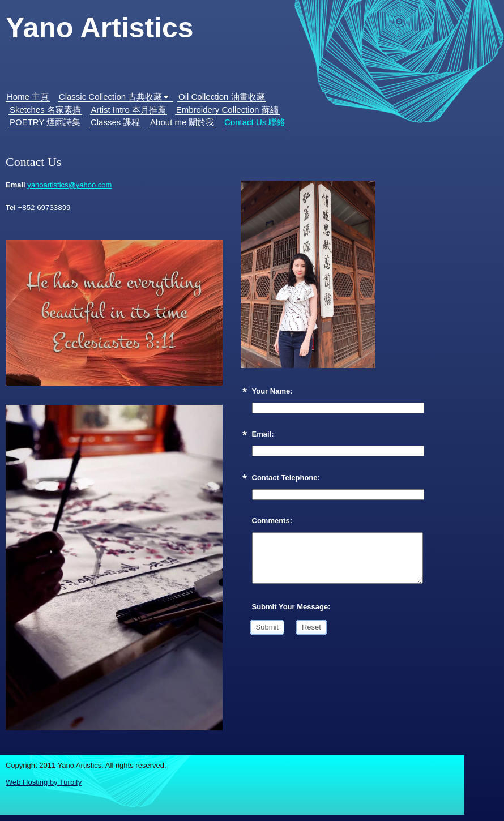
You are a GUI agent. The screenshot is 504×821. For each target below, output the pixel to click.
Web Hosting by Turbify (44, 782)
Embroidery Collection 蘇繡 (227, 110)
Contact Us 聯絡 (255, 122)
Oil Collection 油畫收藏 (222, 97)
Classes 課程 (116, 122)
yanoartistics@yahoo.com (69, 185)
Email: (263, 434)
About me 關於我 (182, 122)
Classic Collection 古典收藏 (111, 97)
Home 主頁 (28, 97)
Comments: (272, 521)
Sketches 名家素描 (45, 110)
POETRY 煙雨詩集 (45, 122)
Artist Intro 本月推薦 (129, 110)
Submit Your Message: (291, 607)
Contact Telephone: (286, 478)
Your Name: (272, 391)
